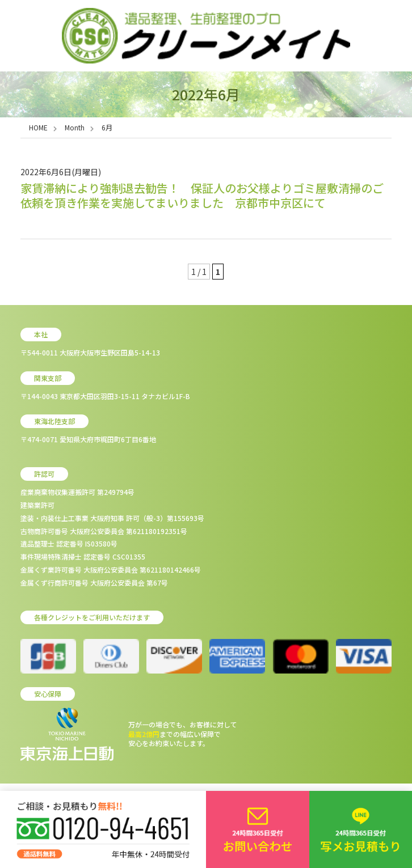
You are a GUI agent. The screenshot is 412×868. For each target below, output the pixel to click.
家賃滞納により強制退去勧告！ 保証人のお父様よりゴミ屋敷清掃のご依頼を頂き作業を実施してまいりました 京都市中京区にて (202, 195)
